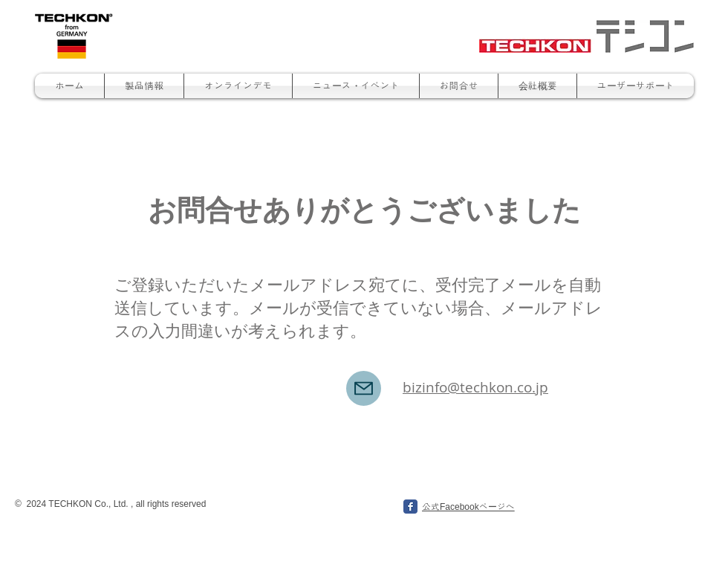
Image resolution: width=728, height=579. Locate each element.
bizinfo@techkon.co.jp (475, 387)
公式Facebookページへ (468, 507)
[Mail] (364, 388)
